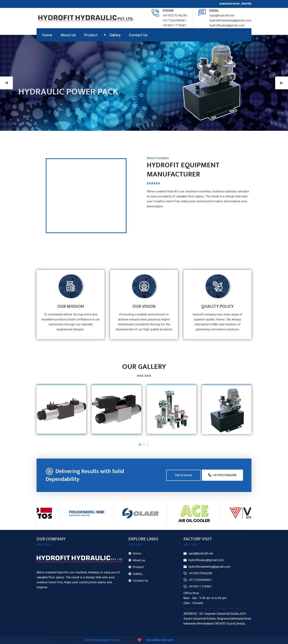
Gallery (138, 574)
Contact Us (141, 581)
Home (47, 35)
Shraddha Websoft (160, 640)
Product (138, 567)
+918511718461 (175, 25)
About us (68, 35)
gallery (115, 35)
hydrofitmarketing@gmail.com (230, 20)
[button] (6, 83)
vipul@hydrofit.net (222, 15)
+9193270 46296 (175, 15)
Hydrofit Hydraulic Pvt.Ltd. (102, 640)
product (91, 35)
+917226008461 (175, 20)
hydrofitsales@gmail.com (227, 25)
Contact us (138, 35)
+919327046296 (198, 573)
